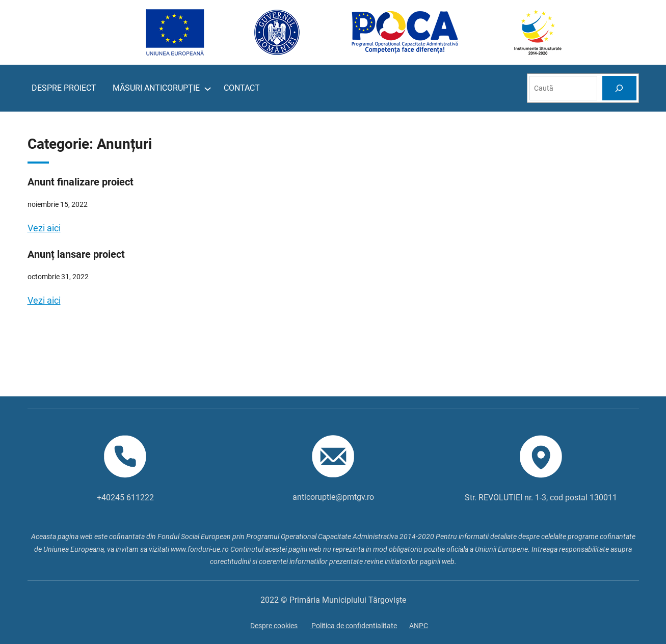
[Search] (619, 88)
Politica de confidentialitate (353, 626)
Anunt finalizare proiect (81, 182)
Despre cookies (274, 626)
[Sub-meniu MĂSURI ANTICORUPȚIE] (208, 88)
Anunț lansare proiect (76, 254)
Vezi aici (44, 228)
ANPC (419, 626)
